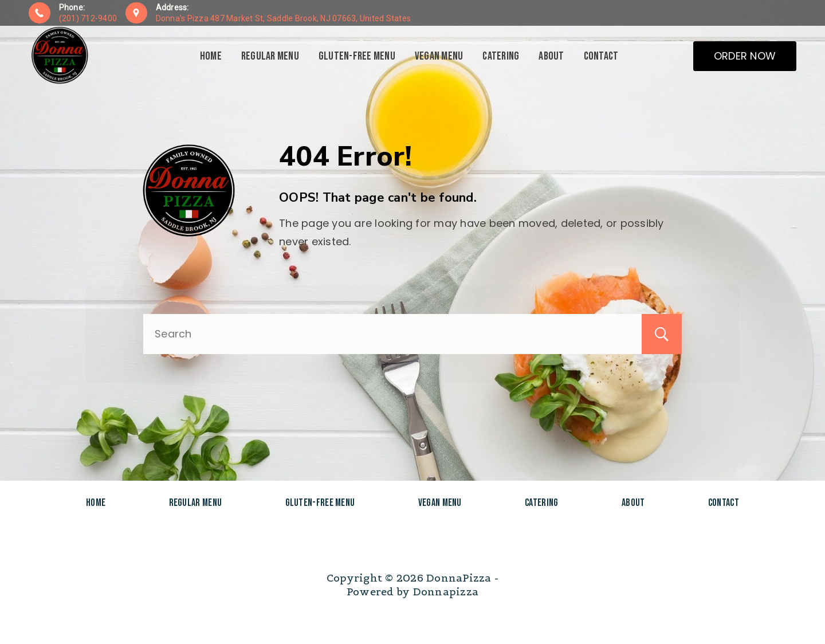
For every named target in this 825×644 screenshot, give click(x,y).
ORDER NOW (745, 56)
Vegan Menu (439, 56)
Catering (501, 56)
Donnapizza (446, 592)
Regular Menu (270, 56)
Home (211, 56)
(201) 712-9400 (88, 18)
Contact (601, 56)
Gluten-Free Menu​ (357, 56)
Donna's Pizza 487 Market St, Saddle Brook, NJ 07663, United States (284, 18)
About (551, 56)
